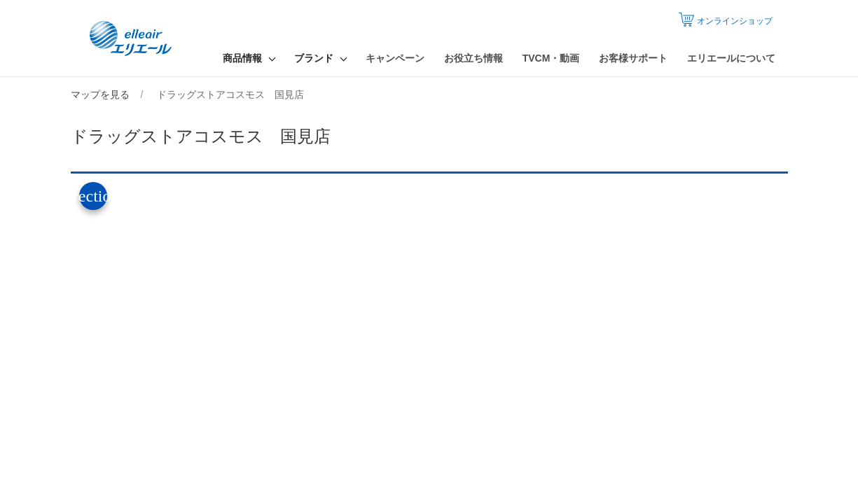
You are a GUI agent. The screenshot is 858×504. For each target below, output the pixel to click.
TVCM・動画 (551, 58)
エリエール (132, 38)
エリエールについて (731, 58)
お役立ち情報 (473, 58)
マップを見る (100, 94)
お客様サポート (633, 58)
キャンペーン (395, 58)
